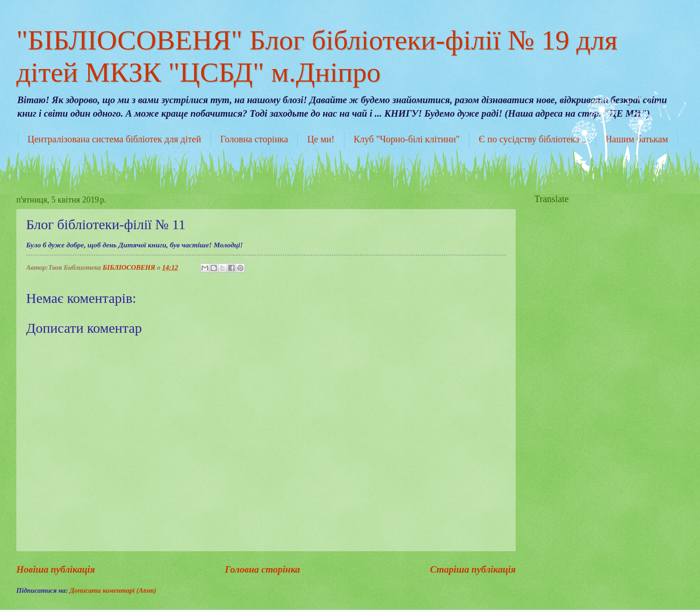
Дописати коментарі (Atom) (113, 590)
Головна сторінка (254, 139)
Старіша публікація (473, 569)
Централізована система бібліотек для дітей (114, 139)
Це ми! (321, 139)
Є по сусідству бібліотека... (532, 139)
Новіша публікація (56, 569)
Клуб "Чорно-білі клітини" (407, 139)
